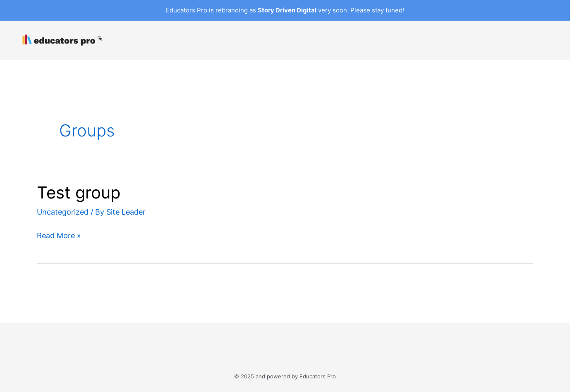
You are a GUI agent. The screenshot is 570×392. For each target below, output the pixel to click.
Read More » (59, 235)
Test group (79, 192)
